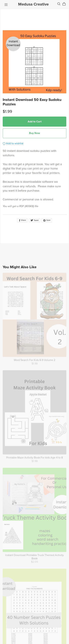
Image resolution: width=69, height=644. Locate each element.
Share (22, 220)
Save (47, 220)
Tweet (34, 220)
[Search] (59, 4)
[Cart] (65, 4)
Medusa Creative (33, 4)
